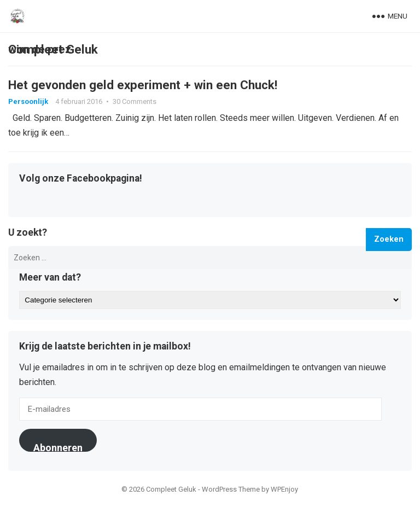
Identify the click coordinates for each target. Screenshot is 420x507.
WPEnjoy (284, 489)
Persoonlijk (28, 101)
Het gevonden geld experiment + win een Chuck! (143, 85)
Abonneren (58, 447)
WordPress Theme (231, 489)
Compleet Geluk (53, 49)
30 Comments (135, 101)
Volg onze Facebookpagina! (81, 179)
